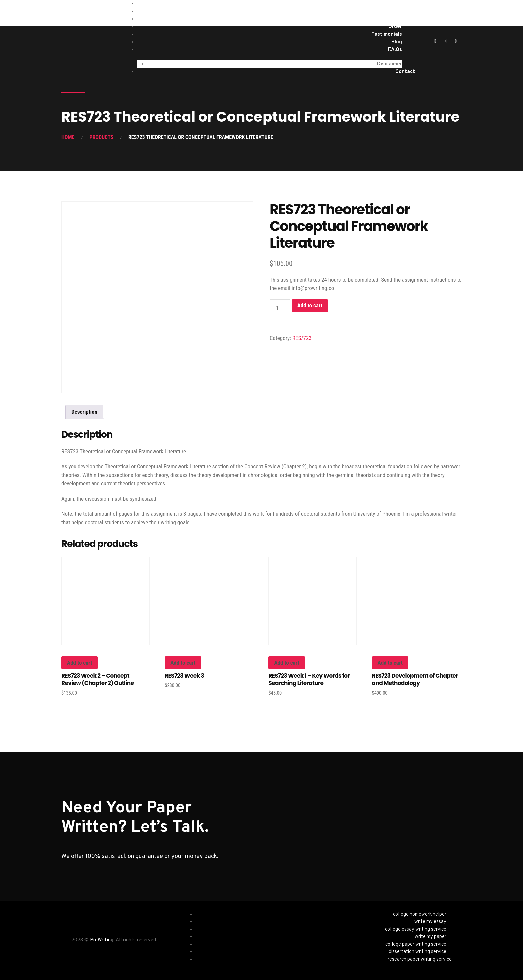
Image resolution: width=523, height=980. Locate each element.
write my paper (430, 937)
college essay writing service (416, 929)
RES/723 (302, 338)
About (394, 19)
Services (392, 11)
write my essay (430, 922)
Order (395, 27)
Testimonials (387, 34)
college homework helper (420, 914)
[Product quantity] (280, 308)
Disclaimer (389, 64)
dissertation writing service (417, 952)
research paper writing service (420, 959)
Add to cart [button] (80, 663)
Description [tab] (84, 412)
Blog (397, 42)
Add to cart (310, 305)
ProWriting (102, 940)
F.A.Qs (395, 50)
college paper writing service (416, 944)
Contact (405, 72)
